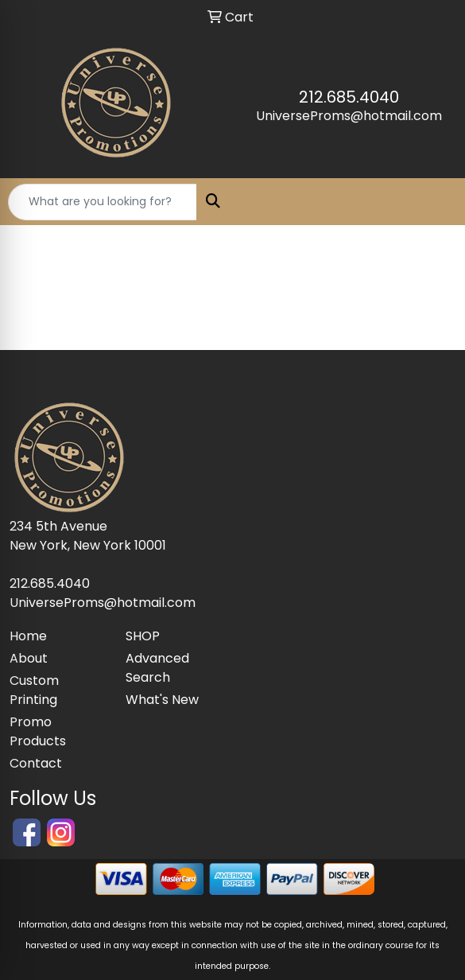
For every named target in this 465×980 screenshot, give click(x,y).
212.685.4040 (349, 97)
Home (28, 636)
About (29, 658)
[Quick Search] (103, 202)
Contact (36, 763)
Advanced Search (157, 668)
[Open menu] (433, 202)
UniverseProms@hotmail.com (349, 116)
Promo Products (38, 731)
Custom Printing (34, 690)
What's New (162, 700)
